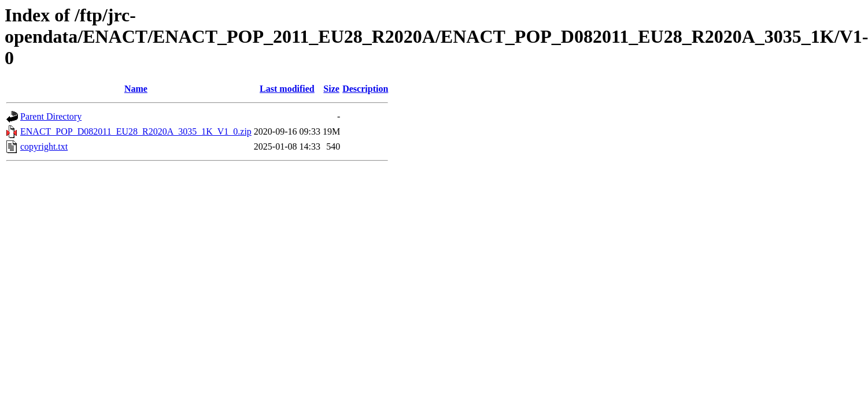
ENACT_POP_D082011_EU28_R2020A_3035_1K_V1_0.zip (136, 131)
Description (365, 89)
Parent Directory (51, 116)
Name (136, 89)
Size (331, 89)
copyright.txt (44, 146)
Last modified (287, 89)
